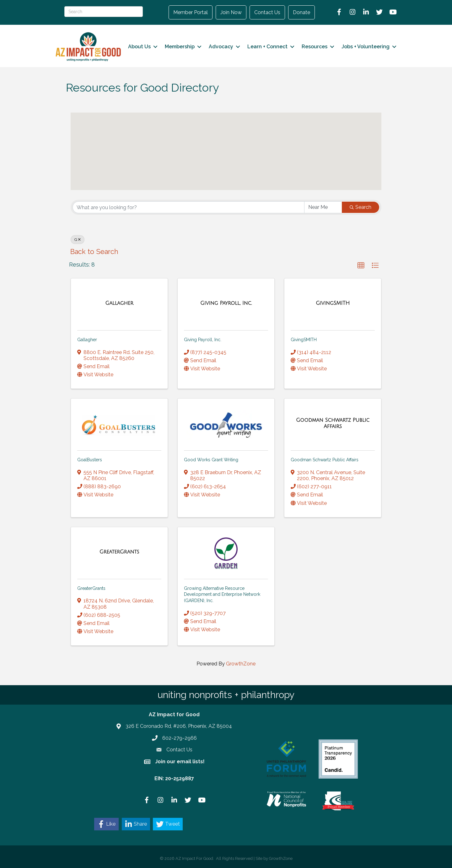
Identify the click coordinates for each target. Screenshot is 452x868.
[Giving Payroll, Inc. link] (226, 303)
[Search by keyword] (188, 207)
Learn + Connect (267, 47)
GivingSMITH (304, 340)
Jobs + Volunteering (366, 47)
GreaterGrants (91, 588)
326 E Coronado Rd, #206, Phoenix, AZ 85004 (179, 726)
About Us (139, 47)
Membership (180, 47)
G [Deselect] (78, 240)
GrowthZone (241, 664)
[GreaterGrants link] (119, 552)
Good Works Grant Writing (211, 460)
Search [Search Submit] (361, 207)
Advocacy (221, 47)
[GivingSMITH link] (333, 303)
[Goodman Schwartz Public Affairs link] (333, 423)
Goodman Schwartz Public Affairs (325, 460)
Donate (301, 12)
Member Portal (191, 12)
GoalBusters (90, 460)
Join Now (231, 12)
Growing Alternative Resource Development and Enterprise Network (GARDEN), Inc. (222, 594)
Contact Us (267, 12)
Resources (315, 47)
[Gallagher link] (119, 303)
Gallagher (87, 340)
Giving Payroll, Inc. (203, 340)
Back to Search (94, 252)
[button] (283, 164)
